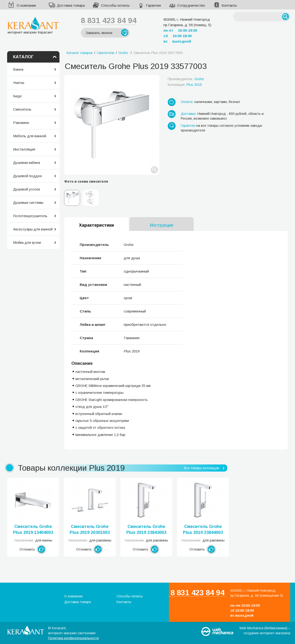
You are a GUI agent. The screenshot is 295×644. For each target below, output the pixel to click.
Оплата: (187, 102)
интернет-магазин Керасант (33, 25)
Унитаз (19, 83)
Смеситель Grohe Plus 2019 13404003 (33, 529)
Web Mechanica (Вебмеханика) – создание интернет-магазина (265, 631)
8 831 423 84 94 (109, 20)
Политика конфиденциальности (73, 638)
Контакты (229, 5)
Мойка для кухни (27, 242)
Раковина (21, 123)
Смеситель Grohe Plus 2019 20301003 (90, 529)
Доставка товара (71, 5)
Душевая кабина (27, 163)
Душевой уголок (27, 189)
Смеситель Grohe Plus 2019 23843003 (146, 529)
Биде (17, 96)
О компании (26, 5)
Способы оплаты (115, 5)
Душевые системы (28, 202)
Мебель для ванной (30, 136)
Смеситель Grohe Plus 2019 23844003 (203, 529)
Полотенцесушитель (30, 216)
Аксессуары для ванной (33, 229)
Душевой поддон (27, 176)
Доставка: (189, 114)
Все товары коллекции (202, 468)
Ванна (18, 69)
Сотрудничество (191, 5)
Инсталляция (24, 149)
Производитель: (186, 79)
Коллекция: (185, 85)
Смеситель (22, 109)
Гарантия (153, 5)
